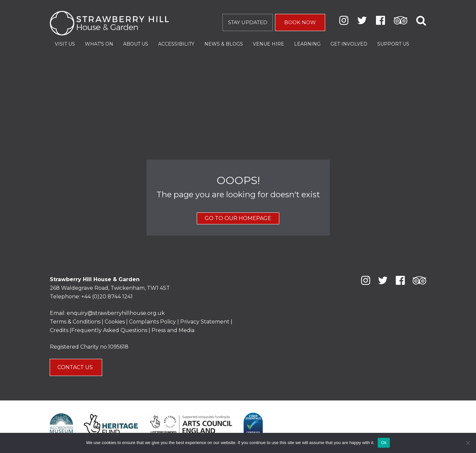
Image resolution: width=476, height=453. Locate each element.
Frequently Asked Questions (109, 330)
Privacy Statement (205, 322)
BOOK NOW (300, 22)
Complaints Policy (153, 322)
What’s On (99, 44)
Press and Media (173, 330)
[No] (468, 443)
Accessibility (176, 44)
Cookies (115, 322)
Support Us (393, 44)
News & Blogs (224, 44)
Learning (307, 44)
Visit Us (65, 44)
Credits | (61, 330)
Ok (384, 443)
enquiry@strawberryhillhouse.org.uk (116, 313)
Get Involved (349, 44)
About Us (136, 44)
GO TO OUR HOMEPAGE (238, 218)
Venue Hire (269, 44)
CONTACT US (76, 367)
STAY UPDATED (248, 22)
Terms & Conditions (75, 322)
